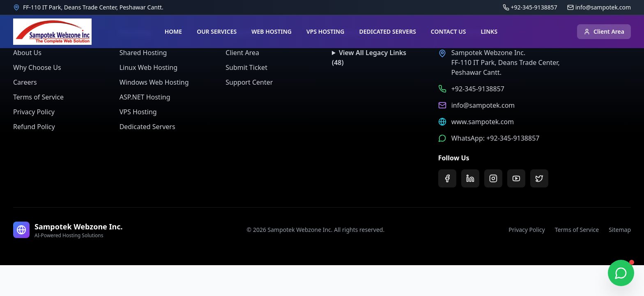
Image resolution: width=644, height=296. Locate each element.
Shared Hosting (143, 53)
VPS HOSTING (325, 31)
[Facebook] (447, 178)
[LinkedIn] (470, 178)
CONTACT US (448, 31)
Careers (25, 82)
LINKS (489, 31)
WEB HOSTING (271, 31)
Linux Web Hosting (148, 67)
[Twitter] (539, 178)
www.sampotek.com (483, 122)
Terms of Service (38, 97)
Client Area (604, 31)
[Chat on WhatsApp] (621, 273)
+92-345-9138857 (478, 89)
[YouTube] (516, 178)
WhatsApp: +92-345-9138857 (496, 138)
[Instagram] (493, 178)
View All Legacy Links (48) (369, 58)
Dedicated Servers (147, 127)
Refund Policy (34, 127)
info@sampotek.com (483, 105)
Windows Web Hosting (154, 82)
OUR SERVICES (217, 31)
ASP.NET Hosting (145, 97)
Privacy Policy (34, 112)
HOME (173, 31)
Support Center (249, 82)
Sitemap (620, 230)
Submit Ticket (246, 67)
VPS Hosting (138, 112)
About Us (27, 53)
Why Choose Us (37, 67)
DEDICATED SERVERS (387, 31)
